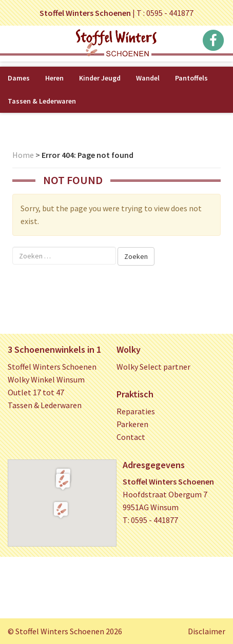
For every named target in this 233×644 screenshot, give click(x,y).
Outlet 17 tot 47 (36, 392)
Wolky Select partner (153, 367)
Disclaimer (207, 631)
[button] (63, 481)
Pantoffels (191, 78)
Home (23, 155)
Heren (54, 78)
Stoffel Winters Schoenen (52, 367)
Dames (19, 78)
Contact (131, 437)
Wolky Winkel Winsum (46, 379)
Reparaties (136, 411)
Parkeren (132, 424)
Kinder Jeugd (100, 78)
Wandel (148, 78)
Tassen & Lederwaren (42, 101)
